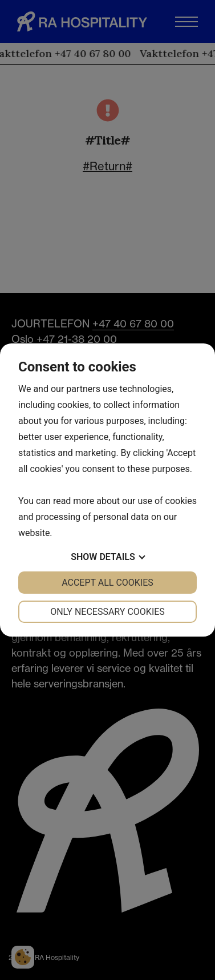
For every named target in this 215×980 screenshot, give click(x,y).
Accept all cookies (107, 583)
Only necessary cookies (107, 612)
